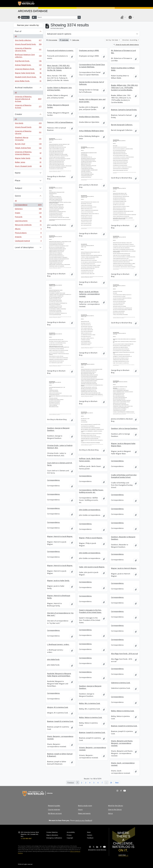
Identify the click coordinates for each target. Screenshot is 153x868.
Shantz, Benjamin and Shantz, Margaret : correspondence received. (122, 743)
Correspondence (28, 205)
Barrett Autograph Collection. (122, 125)
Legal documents (28, 221)
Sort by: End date (112, 40)
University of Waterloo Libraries (28, 132)
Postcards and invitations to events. (60, 50)
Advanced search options (59, 34)
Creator (19, 114)
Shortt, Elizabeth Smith (28, 167)
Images (28, 213)
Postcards (28, 217)
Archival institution (24, 88)
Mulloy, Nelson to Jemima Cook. (123, 711)
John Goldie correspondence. (90, 510)
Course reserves (54, 810)
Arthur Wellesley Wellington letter (91, 131)
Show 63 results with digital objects (126, 45)
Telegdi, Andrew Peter (28, 148)
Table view (74, 40)
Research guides (54, 806)
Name (18, 173)
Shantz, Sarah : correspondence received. (123, 764)
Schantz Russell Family (28, 128)
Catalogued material (28, 241)
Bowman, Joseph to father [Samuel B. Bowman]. (60, 755)
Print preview (52, 40)
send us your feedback (84, 820)
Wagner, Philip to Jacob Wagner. (91, 538)
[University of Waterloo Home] (26, 4)
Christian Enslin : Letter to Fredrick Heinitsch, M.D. (60, 447)
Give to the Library (115, 810)
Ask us (110, 813)
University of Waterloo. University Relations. (28, 153)
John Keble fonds (53, 659)
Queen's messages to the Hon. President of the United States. (90, 611)
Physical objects (28, 233)
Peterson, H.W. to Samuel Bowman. (60, 122)
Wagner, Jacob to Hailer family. (58, 581)
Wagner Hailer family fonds (28, 73)
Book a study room (85, 806)
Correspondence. (117, 461)
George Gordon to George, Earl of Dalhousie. (91, 83)
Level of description (24, 247)
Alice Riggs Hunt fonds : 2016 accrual (124, 654)
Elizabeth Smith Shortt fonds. (28, 77)
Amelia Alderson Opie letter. (89, 117)
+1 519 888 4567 (26, 839)
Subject (19, 188)
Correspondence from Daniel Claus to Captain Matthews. (92, 66)
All (16, 36)
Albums (28, 229)
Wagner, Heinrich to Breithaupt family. (59, 597)
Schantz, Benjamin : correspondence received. (93, 749)
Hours (80, 810)
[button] (123, 17)
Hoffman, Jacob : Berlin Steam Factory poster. (90, 460)
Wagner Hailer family (28, 159)
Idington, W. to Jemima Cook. (58, 707)
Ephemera (28, 209)
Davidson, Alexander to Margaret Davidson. (123, 538)
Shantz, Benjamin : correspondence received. (60, 738)
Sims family (28, 124)
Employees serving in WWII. (89, 50)
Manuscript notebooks (28, 225)
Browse (25, 17)
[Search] (57, 17)
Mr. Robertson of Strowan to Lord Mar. (123, 52)
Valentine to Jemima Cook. (121, 683)
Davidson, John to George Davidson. (124, 428)
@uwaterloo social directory (97, 850)
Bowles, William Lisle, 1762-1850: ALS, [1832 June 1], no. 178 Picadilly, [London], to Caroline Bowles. (125, 88)
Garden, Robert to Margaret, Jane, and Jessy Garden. (60, 89)
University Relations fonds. (28, 69)
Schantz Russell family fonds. (28, 45)
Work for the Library (116, 806)
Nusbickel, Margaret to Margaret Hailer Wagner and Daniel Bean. (59, 675)
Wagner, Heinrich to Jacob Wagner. (60, 536)
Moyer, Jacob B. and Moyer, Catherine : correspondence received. (89, 294)
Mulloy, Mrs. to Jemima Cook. (90, 703)
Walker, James (28, 163)
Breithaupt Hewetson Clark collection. (28, 56)
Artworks (28, 237)
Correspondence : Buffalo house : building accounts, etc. (91, 491)
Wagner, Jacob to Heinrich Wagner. (124, 568)
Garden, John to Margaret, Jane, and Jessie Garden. (92, 100)
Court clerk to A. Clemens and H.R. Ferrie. (60, 464)
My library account (55, 813)
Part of (18, 31)
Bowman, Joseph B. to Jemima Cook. (60, 721)
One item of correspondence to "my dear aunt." (60, 614)
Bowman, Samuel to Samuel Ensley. (124, 110)
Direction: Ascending (130, 40)
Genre (18, 196)
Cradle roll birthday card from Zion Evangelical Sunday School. (124, 476)
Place (18, 181)
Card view (64, 40)
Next (117, 782)
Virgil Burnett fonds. (28, 61)
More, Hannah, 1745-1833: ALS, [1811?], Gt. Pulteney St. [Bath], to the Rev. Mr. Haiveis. (59, 68)
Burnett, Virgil (28, 144)
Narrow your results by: (28, 25)
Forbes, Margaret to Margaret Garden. (58, 106)
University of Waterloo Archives (28, 106)
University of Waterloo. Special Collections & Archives (28, 99)
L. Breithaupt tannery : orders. (58, 644)
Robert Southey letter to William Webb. (123, 69)
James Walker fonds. (28, 81)
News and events (84, 813)
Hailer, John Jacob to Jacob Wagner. (92, 567)
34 (111, 782)
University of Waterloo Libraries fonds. (28, 49)
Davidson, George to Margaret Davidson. (58, 429)
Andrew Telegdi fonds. (28, 65)
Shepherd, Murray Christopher (28, 139)
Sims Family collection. (28, 41)
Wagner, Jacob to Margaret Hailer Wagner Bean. (123, 445)
